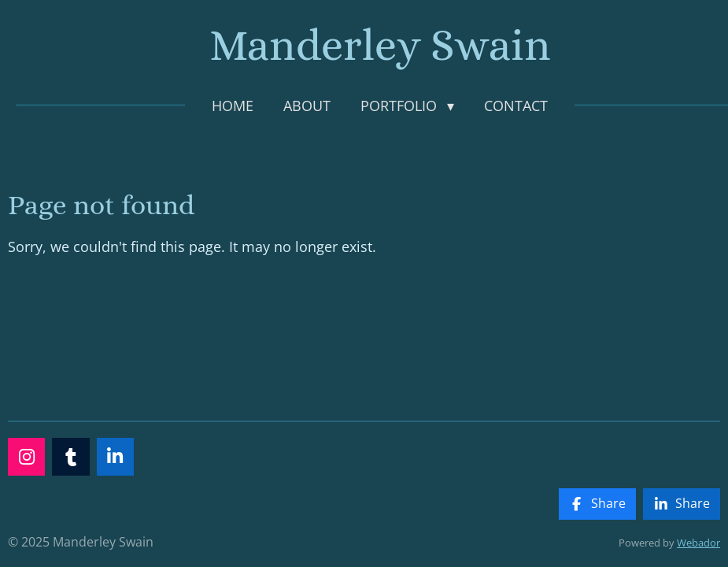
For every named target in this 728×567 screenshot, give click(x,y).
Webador (698, 543)
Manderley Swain (380, 45)
